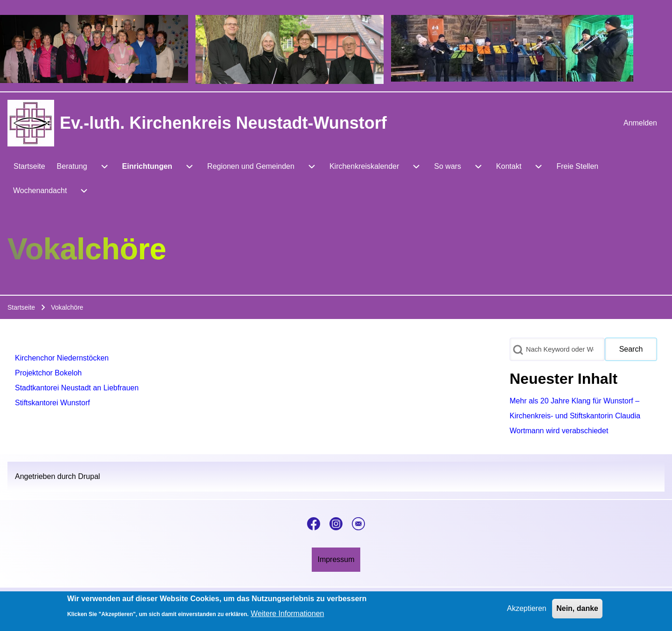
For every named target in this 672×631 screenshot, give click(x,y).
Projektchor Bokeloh (48, 373)
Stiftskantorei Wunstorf (52, 403)
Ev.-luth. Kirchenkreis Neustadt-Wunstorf (223, 123)
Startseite (21, 307)
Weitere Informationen (287, 615)
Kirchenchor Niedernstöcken (62, 358)
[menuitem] (640, 123)
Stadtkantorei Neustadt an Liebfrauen (77, 388)
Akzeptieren (527, 610)
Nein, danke (577, 610)
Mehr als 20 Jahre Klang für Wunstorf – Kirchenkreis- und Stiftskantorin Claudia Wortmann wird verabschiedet (575, 416)
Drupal (89, 476)
